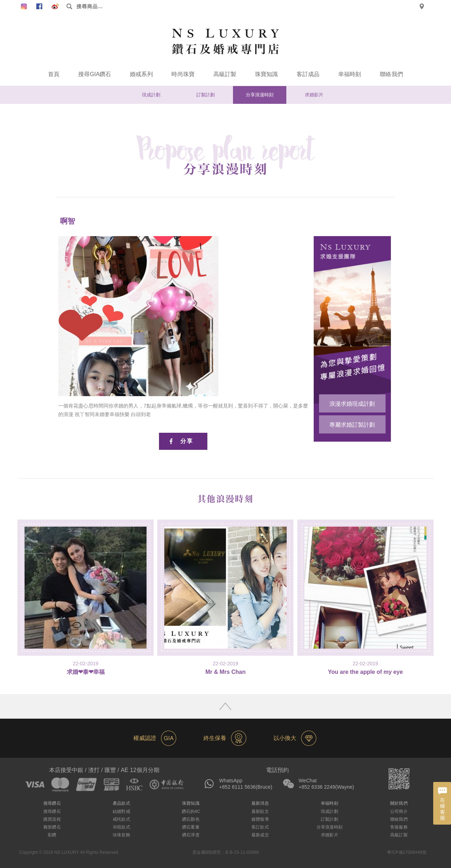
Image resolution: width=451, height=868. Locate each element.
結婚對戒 (121, 811)
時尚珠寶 (183, 74)
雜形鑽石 (52, 827)
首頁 (54, 74)
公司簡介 (399, 811)
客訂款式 (260, 827)
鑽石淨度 (191, 835)
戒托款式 (121, 819)
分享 (187, 441)
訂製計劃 (206, 95)
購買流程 (52, 819)
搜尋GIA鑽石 (95, 74)
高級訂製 (225, 74)
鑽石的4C (191, 811)
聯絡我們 (391, 74)
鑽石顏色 (191, 819)
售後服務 (399, 827)
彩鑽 (52, 835)
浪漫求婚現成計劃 (352, 404)
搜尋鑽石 (52, 811)
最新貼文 (260, 811)
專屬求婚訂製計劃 (352, 425)
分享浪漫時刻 (260, 95)
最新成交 (260, 835)
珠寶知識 (266, 74)
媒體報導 (260, 819)
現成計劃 (151, 95)
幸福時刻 (350, 74)
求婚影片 (314, 95)
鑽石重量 (191, 827)
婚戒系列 (141, 74)
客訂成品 (308, 74)
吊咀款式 (121, 827)
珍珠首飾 (121, 835)
